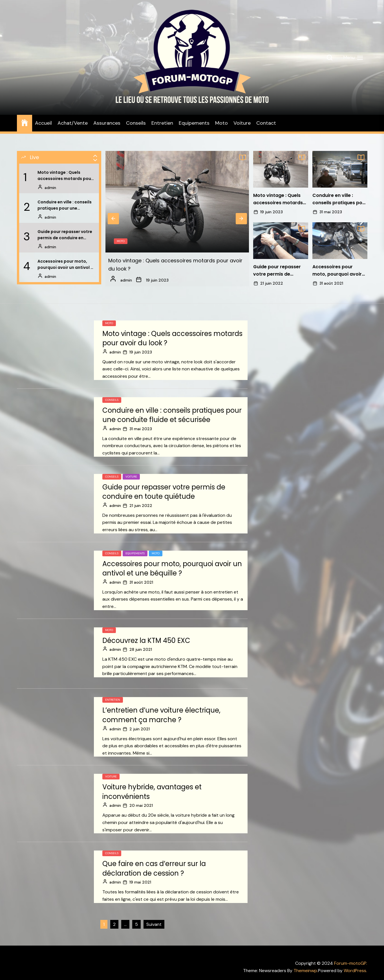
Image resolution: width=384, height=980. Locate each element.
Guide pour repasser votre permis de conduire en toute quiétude (65, 235)
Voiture (242, 123)
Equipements (194, 123)
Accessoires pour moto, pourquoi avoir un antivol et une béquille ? (66, 265)
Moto (221, 123)
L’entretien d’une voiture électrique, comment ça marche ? (161, 715)
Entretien (162, 123)
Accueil (43, 123)
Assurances (107, 123)
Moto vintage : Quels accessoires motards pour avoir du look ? (65, 176)
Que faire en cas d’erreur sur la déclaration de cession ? (154, 868)
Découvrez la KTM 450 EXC (146, 640)
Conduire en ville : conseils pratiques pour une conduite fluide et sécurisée (65, 205)
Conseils (136, 123)
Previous (113, 219)
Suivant (154, 924)
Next (241, 219)
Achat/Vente (73, 123)
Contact (266, 123)
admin (50, 188)
